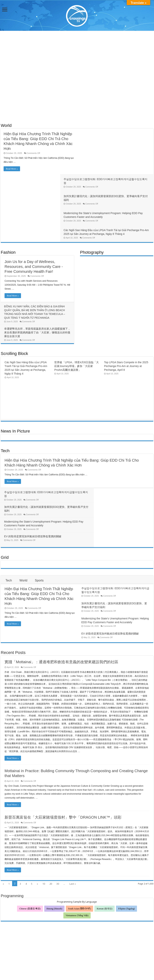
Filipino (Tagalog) (126, 839)
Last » (73, 814)
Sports (39, 511)
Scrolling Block (14, 313)
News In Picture (15, 391)
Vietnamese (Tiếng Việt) (77, 846)
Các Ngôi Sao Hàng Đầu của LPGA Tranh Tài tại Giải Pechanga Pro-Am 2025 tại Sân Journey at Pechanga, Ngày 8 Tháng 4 (113, 190)
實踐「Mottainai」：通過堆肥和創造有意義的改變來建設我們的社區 (61, 592)
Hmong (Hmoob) (54, 839)
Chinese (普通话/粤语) (30, 839)
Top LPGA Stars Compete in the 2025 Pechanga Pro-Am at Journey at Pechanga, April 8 (126, 326)
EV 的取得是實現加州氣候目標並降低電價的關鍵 (109, 467)
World (6, 125)
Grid (5, 488)
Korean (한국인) (104, 839)
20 (51, 814)
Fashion (8, 212)
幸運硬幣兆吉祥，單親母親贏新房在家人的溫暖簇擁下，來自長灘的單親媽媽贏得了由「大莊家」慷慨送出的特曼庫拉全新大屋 (36, 292)
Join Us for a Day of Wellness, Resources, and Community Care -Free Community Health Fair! (34, 226)
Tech (5, 411)
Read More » (12, 169)
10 (44, 814)
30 (58, 814)
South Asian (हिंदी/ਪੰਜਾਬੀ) (80, 839)
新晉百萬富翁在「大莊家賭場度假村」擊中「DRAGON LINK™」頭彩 (63, 748)
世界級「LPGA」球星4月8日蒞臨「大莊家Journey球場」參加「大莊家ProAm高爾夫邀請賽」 (77, 326)
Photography (92, 212)
